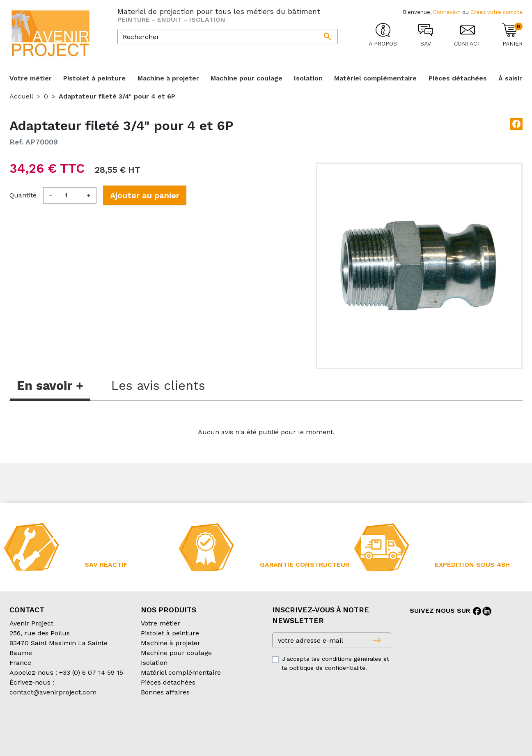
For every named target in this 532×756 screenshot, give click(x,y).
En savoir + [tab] (50, 386)
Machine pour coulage (176, 653)
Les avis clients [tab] (158, 386)
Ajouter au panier (145, 195)
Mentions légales (216, 725)
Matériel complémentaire (181, 672)
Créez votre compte (496, 12)
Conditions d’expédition (147, 725)
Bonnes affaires (165, 692)
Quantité (23, 195)
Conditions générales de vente (57, 725)
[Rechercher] (228, 37)
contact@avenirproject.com (53, 692)
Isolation (154, 663)
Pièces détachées (168, 682)
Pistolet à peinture (170, 633)
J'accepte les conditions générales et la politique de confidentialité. (336, 663)
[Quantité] (69, 195)
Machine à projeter (171, 643)
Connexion (447, 12)
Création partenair (42, 735)
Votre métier (161, 623)
